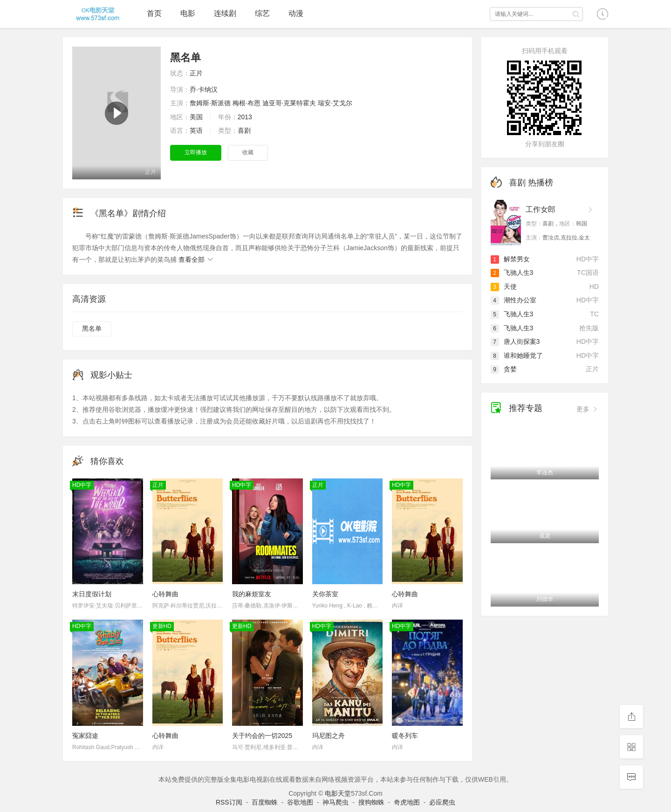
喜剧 (244, 130)
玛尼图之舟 (329, 736)
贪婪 (504, 369)
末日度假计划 (92, 594)
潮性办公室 (514, 300)
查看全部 (196, 259)
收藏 (248, 152)
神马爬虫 (335, 802)
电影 (188, 13)
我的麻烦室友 (252, 594)
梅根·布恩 (246, 103)
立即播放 (196, 152)
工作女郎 (541, 209)
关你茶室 (325, 594)
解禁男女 (510, 259)
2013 (245, 117)
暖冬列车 (405, 736)
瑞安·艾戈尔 (335, 103)
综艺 (262, 13)
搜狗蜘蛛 (371, 802)
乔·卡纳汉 (204, 89)
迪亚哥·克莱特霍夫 (289, 103)
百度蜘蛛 (265, 802)
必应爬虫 (442, 802)
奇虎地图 (407, 802)
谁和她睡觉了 (517, 355)
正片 (196, 73)
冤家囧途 (85, 736)
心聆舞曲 (165, 594)
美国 (196, 117)
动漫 (296, 13)
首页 (154, 13)
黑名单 (92, 328)
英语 (196, 130)
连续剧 (225, 13)
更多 (588, 409)
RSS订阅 (229, 802)
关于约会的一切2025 (262, 736)
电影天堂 (338, 793)
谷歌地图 (300, 802)
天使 (504, 287)
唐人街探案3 (515, 341)
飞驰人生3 (512, 273)
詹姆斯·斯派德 (210, 103)
